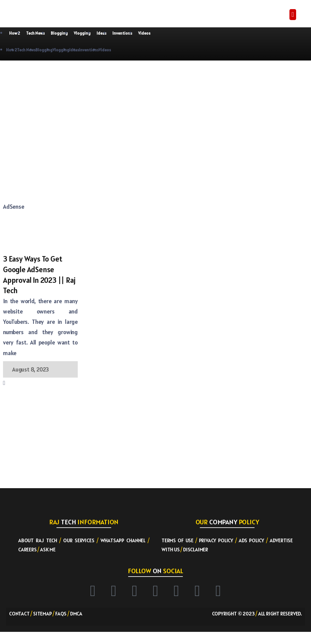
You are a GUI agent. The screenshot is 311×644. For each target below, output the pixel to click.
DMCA (76, 614)
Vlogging (82, 33)
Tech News (35, 33)
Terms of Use (178, 540)
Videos (144, 33)
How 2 (15, 33)
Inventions (122, 33)
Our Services (79, 540)
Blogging (59, 33)
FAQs (61, 614)
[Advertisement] (78, 109)
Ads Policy (251, 540)
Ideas (101, 33)
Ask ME (48, 550)
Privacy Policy (216, 540)
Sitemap (43, 614)
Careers (27, 550)
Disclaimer (196, 550)
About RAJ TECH (38, 540)
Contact (19, 614)
